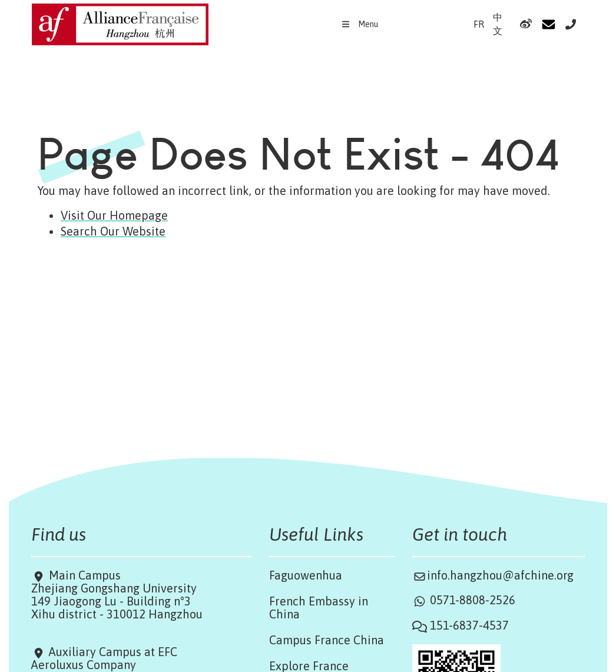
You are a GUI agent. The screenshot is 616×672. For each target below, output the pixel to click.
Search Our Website (113, 231)
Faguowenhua (306, 575)
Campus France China (327, 640)
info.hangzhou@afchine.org (500, 575)
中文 (498, 24)
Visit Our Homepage (114, 215)
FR (479, 24)
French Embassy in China (319, 608)
